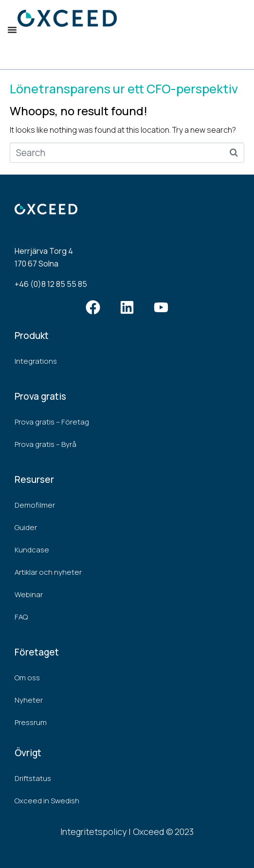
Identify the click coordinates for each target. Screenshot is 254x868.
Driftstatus (33, 778)
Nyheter (29, 700)
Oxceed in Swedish (47, 801)
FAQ (21, 617)
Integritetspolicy (93, 832)
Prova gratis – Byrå (45, 444)
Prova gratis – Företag (52, 422)
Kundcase (32, 550)
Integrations (36, 361)
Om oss (27, 678)
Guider (26, 527)
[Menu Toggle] (12, 30)
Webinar (29, 594)
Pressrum (31, 722)
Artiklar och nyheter (48, 572)
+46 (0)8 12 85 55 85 (51, 284)
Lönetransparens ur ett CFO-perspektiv (124, 89)
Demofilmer (35, 505)
